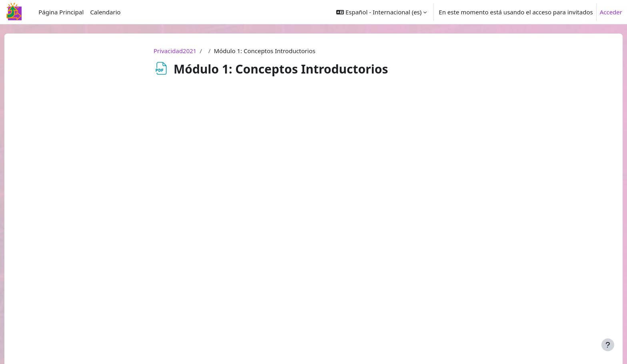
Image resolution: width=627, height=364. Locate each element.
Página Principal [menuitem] (61, 12)
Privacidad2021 (175, 51)
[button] (381, 12)
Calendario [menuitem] (105, 12)
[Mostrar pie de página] (608, 345)
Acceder (611, 12)
